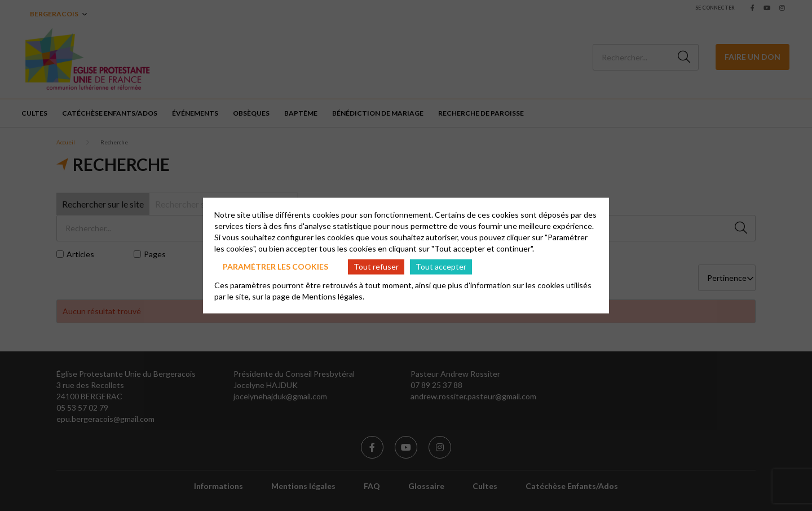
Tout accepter (441, 266)
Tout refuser (376, 266)
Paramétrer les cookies (275, 266)
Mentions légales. (333, 296)
